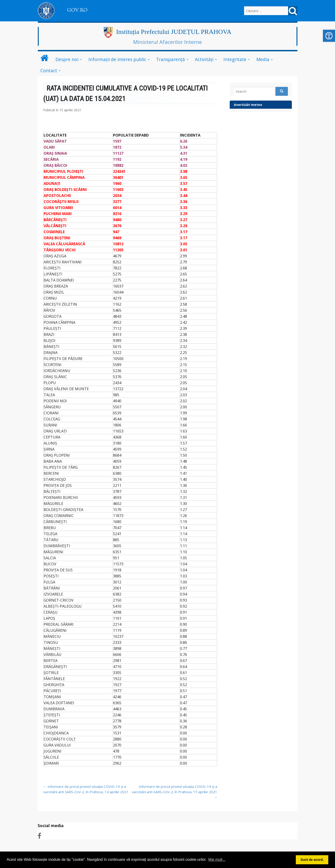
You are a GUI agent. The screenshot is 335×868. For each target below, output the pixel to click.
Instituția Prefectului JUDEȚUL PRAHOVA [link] (174, 32)
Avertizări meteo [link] (248, 105)
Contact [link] (49, 70)
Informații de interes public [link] (117, 59)
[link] (329, 36)
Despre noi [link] (67, 59)
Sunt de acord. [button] (312, 860)
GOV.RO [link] (77, 10)
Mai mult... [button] (217, 860)
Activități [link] (204, 59)
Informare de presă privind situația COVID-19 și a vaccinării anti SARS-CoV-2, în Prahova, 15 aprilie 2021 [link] (174, 792)
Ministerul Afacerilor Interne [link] (167, 42)
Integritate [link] (235, 59)
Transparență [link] (171, 59)
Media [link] (263, 59)
